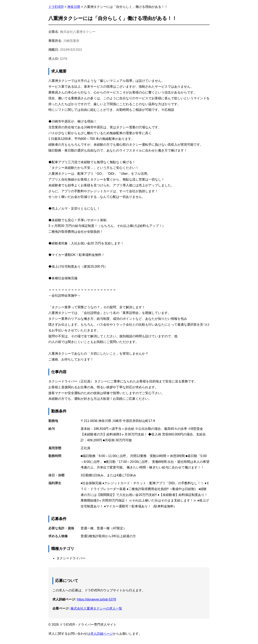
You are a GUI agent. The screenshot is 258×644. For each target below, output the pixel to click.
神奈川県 (74, 7)
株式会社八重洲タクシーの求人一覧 (96, 608)
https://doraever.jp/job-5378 (97, 599)
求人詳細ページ (102, 634)
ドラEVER (56, 7)
